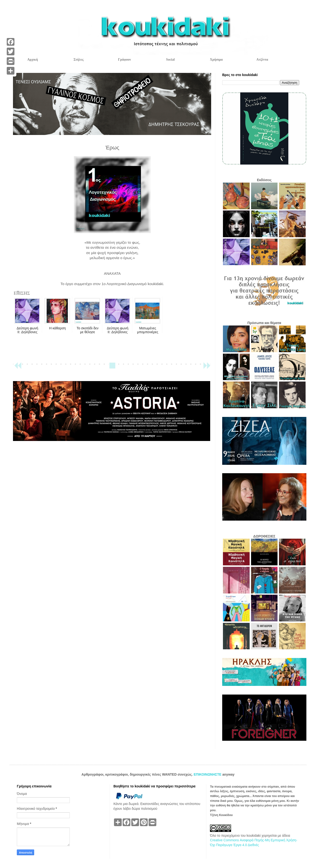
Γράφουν (124, 60)
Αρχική (32, 60)
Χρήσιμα (216, 60)
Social (171, 60)
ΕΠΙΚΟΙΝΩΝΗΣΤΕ (208, 774)
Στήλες (79, 60)
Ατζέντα (262, 60)
